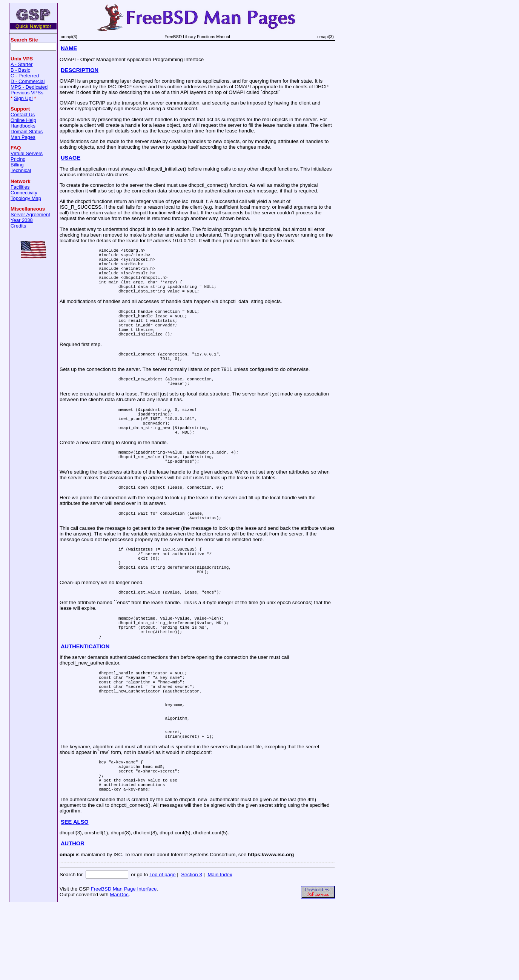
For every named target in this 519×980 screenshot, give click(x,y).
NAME (69, 48)
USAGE (71, 158)
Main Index (220, 949)
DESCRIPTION (80, 70)
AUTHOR (73, 918)
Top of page (163, 949)
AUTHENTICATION (85, 696)
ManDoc (119, 969)
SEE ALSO (75, 897)
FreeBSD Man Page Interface (124, 964)
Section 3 (192, 949)
